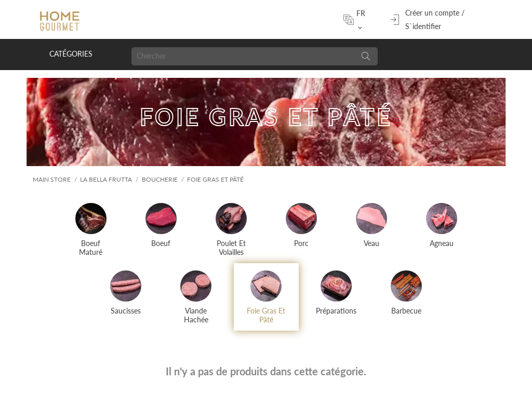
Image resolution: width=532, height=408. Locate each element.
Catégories (71, 54)
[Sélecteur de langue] (364, 20)
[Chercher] (242, 56)
